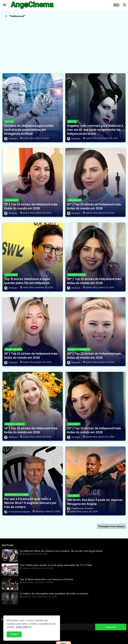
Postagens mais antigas (112, 526)
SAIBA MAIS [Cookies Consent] (22, 627)
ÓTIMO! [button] (14, 634)
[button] (116, 5)
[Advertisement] (64, 44)
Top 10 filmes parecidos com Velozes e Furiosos (46, 579)
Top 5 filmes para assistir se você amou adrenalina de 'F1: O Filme (56, 565)
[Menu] (4, 5)
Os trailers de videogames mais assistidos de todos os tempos (54, 593)
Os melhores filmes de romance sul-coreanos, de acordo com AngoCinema (61, 551)
